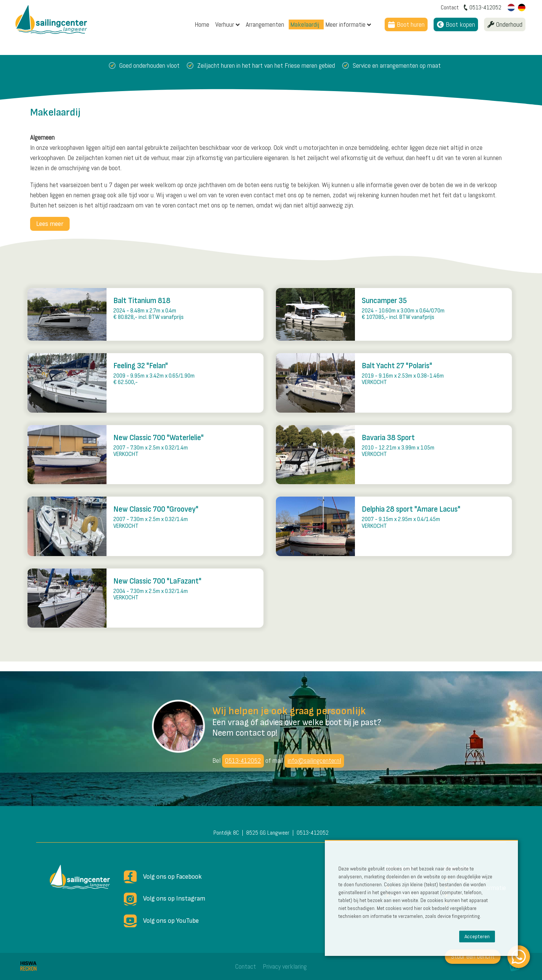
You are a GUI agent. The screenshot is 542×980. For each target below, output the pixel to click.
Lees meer (50, 224)
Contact (246, 966)
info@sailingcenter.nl (314, 760)
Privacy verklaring (285, 966)
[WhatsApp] (519, 957)
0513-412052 (243, 760)
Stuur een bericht (473, 956)
